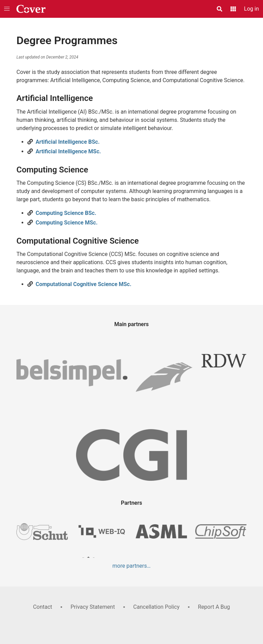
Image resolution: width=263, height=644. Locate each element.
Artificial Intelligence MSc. (68, 151)
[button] (7, 9)
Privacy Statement (93, 607)
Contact (42, 607)
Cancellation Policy (156, 607)
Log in (252, 9)
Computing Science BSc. (66, 213)
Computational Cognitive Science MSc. (84, 284)
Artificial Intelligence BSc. (68, 142)
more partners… (131, 566)
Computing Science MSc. (67, 223)
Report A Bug (214, 607)
